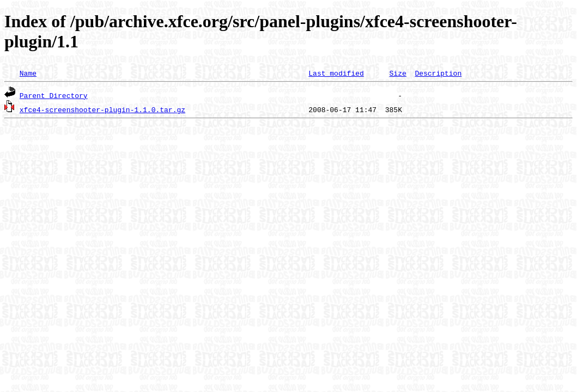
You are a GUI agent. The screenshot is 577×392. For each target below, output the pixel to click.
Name (28, 73)
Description (438, 73)
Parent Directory (54, 95)
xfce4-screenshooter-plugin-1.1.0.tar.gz (102, 109)
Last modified (336, 73)
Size (397, 73)
